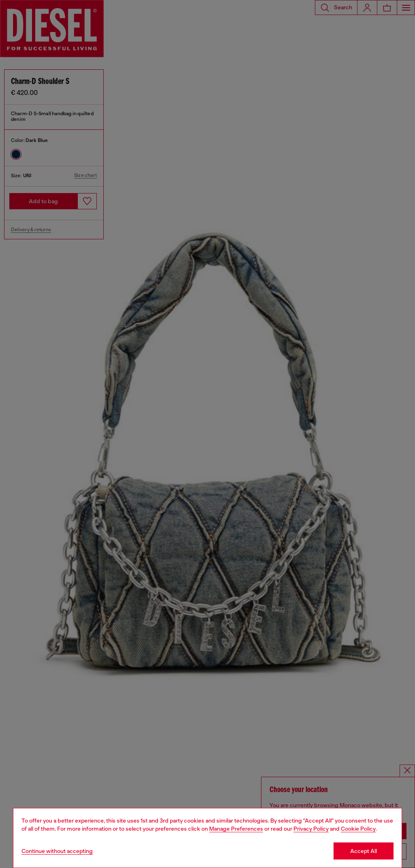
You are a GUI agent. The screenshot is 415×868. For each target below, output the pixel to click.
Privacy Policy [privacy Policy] (311, 829)
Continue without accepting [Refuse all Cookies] (57, 851)
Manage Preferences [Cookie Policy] (236, 829)
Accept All (364, 851)
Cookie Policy (358, 829)
